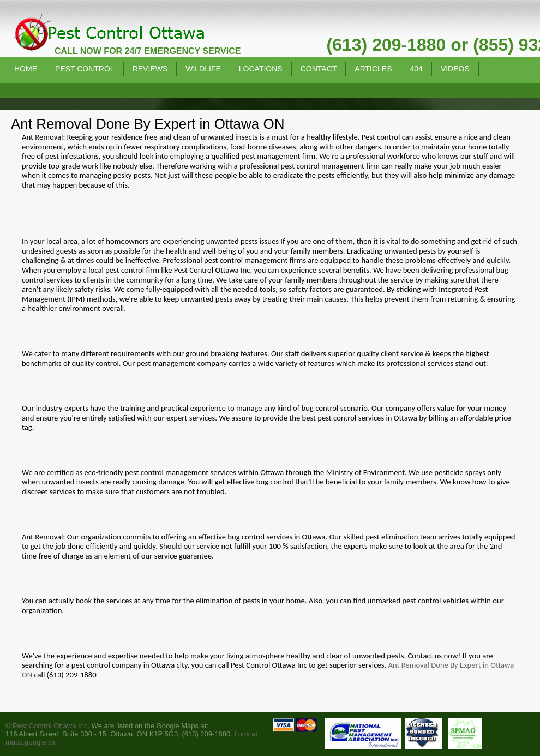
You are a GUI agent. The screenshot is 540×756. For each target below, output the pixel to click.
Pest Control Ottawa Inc (50, 726)
